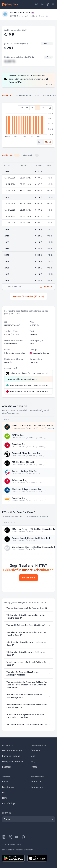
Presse (34, 767)
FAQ (4, 792)
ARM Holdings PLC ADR (23, 462)
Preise (5, 782)
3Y (32, 108)
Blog (33, 761)
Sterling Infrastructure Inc (27, 489)
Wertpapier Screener (13, 761)
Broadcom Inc (19, 444)
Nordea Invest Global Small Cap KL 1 (31, 538)
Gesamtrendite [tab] (49, 95)
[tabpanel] (28, 125)
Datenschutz (37, 787)
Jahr (40, 142)
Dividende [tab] (7, 95)
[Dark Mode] (42, 4)
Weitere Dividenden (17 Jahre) (28, 296)
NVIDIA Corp (18, 435)
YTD (21, 108)
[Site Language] (37, 4)
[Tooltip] (35, 350)
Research (7, 767)
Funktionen (8, 787)
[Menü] (53, 4)
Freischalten (28, 578)
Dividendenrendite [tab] (23, 95)
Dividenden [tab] (11, 155)
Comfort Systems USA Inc (25, 471)
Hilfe (5, 798)
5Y (38, 108)
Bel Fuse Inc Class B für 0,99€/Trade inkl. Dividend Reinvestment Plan (30, 373)
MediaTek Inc (19, 498)
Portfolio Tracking (11, 756)
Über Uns (36, 751)
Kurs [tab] (37, 95)
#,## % (10, 61)
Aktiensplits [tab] (31, 155)
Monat (48, 142)
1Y (27, 108)
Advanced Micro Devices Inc (26, 453)
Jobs (33, 756)
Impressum (37, 782)
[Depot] (48, 4)
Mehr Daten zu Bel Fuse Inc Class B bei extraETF (30, 391)
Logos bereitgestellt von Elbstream (18, 850)
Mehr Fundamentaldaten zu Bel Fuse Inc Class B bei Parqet (30, 385)
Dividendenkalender (12, 751)
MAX (44, 108)
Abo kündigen (9, 803)
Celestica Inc (19, 480)
